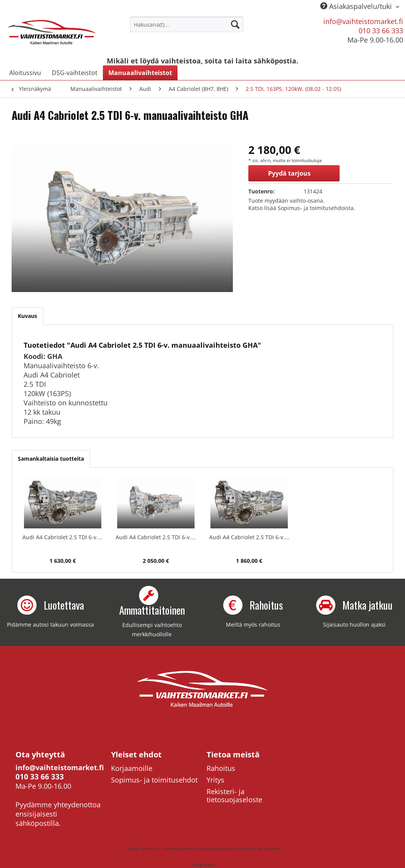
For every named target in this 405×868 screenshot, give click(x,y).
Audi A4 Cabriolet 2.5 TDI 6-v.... (62, 537)
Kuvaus (27, 316)
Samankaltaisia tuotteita (51, 459)
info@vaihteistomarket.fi (363, 21)
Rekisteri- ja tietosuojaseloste (234, 796)
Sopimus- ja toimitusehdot (154, 780)
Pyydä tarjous (289, 173)
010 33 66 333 (381, 31)
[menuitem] (187, 24)
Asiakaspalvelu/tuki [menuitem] (357, 6)
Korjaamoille (132, 768)
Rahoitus (221, 768)
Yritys (215, 780)
